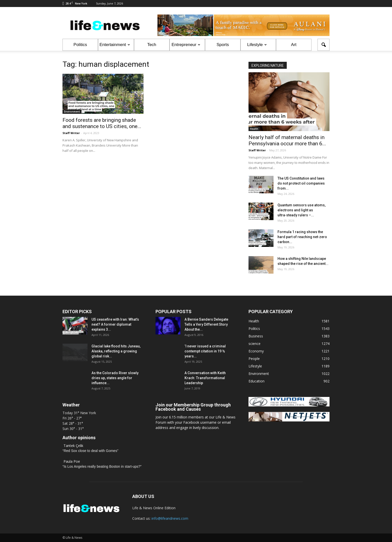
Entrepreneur (186, 45)
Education (256, 381)
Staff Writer (71, 133)
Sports (223, 45)
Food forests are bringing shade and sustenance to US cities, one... (102, 123)
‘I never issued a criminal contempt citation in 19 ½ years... (205, 351)
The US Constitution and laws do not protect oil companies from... (301, 183)
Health (254, 129)
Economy (256, 351)
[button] (323, 45)
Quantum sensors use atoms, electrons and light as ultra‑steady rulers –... (301, 210)
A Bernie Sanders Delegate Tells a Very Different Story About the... (206, 324)
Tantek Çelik (73, 446)
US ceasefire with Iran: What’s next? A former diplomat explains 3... (115, 324)
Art (294, 45)
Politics (80, 45)
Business (256, 336)
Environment (72, 112)
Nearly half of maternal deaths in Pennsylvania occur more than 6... (287, 140)
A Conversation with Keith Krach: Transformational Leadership (205, 378)
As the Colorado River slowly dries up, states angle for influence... (115, 378)
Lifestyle (257, 45)
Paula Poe (72, 461)
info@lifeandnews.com (170, 518)
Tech (152, 45)
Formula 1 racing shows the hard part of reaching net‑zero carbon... (302, 237)
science (254, 344)
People (254, 359)
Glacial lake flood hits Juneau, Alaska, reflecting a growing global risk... (116, 351)
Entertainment (115, 45)
